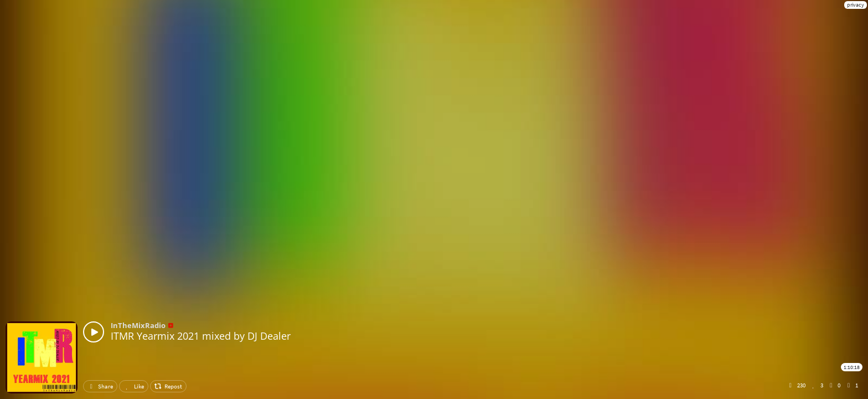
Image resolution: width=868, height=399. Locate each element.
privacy (856, 5)
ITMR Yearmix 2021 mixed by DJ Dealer (201, 336)
